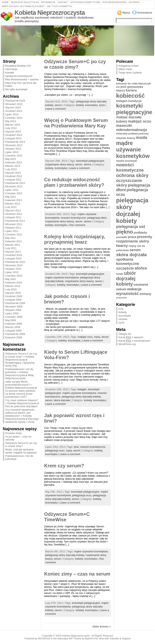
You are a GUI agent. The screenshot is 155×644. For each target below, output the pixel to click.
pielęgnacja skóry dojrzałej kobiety (81, 397)
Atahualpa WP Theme (69, 639)
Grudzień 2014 (14, 111)
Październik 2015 (15, 101)
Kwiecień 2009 (14, 324)
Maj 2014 (11, 121)
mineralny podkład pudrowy (132, 134)
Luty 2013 (11, 169)
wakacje (134, 289)
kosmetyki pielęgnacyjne (90, 161)
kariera (131, 90)
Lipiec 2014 (12, 114)
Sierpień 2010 (13, 269)
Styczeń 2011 (13, 252)
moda (141, 137)
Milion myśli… (126, 69)
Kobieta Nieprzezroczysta (50, 13)
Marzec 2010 (13, 286)
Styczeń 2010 (13, 293)
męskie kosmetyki (127, 161)
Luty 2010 (11, 289)
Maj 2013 (11, 159)
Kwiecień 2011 (14, 241)
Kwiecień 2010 (14, 283)
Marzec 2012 (13, 204)
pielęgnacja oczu (55, 450)
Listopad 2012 (13, 180)
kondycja (135, 101)
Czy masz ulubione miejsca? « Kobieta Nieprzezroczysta (22, 402)
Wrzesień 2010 (14, 265)
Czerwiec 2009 (14, 317)
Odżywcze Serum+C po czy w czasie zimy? (21, 445)
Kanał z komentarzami (134, 341)
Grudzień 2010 (14, 255)
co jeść (121, 87)
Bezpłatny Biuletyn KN (25, 2)
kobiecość (130, 96)
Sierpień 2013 (13, 149)
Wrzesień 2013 (14, 145)
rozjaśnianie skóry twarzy (60, 164)
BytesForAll (91, 639)
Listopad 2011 (13, 217)
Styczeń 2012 (13, 210)
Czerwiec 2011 (14, 234)
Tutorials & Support (120, 639)
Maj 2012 (11, 197)
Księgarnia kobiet (128, 66)
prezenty (145, 237)
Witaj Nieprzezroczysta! (19, 377)
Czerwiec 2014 (14, 118)
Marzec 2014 (13, 125)
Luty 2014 (11, 128)
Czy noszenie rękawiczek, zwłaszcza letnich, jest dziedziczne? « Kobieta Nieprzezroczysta (20, 414)
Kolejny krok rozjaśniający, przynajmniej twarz (75, 239)
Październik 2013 (15, 142)
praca (132, 237)
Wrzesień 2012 (14, 186)
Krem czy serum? (64, 466)
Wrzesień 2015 (14, 104)
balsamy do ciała (127, 83)
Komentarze (145, 13)
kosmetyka (91, 105)
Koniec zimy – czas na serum (77, 574)
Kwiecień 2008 (14, 337)
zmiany (146, 294)
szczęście (125, 268)
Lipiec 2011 (12, 231)
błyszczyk (145, 83)
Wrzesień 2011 (14, 224)
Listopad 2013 (13, 138)
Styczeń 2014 (13, 132)
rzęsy (97, 337)
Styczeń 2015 (13, 108)
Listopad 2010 (13, 259)
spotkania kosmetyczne (128, 262)
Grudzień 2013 (14, 135)
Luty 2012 (11, 207)
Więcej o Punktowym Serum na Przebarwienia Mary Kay (76, 123)
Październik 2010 (15, 262)
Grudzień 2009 (14, 296)
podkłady (140, 232)
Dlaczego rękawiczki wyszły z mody (22, 420)
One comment (77, 225)
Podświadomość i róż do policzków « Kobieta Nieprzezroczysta (19, 372)
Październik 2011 (15, 221)
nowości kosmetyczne (73, 218)
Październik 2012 (15, 183)
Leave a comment (56, 109)
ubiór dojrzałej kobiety (126, 279)
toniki (120, 274)
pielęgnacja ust (131, 227)
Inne (121, 309)
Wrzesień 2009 (14, 307)
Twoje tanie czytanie (130, 73)
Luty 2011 (11, 248)
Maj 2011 (11, 238)
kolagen (82, 389)
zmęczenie (121, 298)
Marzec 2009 (13, 327)
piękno (125, 232)
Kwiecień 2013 (14, 162)
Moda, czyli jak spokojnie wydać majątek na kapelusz (21, 451)
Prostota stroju (14, 433)
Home (5, 2)
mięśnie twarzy (126, 138)
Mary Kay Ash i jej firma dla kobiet (23, 6)
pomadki (122, 237)
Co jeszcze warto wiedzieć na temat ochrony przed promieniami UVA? (20, 394)
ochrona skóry (132, 175)
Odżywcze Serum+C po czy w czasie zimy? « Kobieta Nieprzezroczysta (21, 357)
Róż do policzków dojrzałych (21, 406)
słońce (88, 164)
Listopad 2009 (13, 300)
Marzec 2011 (13, 245)
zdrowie (123, 319)
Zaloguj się (125, 334)
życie (102, 105)
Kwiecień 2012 (14, 200)
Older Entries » (102, 627)
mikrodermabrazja (131, 130)
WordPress (44, 639)
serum (58, 105)
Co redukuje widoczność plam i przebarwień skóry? (74, 182)
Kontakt (63, 2)
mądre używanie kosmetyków (62, 277)
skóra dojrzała (62, 400)
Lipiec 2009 (12, 313)
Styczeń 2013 (13, 173)
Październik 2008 (15, 334)
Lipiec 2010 (12, 272)
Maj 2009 (11, 320)
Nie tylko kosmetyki (60, 6)
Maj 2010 (11, 279)
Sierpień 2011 (13, 228)
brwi (76, 447)
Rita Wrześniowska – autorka (121, 2)
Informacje (48, 2)
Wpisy (126, 13)
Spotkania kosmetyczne (85, 2)
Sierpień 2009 (13, 310)
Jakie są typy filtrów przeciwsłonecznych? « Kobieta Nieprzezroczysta (20, 385)
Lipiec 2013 (12, 152)
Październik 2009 (15, 303)
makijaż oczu (85, 337)
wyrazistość (127, 294)
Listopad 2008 (13, 331)
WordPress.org (127, 344)
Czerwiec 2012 (14, 193)
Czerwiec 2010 (14, 276)
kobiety (80, 105)
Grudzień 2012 (14, 176)
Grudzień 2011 (14, 214)
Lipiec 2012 (12, 190)
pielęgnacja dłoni (97, 218)
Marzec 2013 (13, 166)
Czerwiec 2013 (14, 156)
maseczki (124, 126)
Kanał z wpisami (131, 337)
